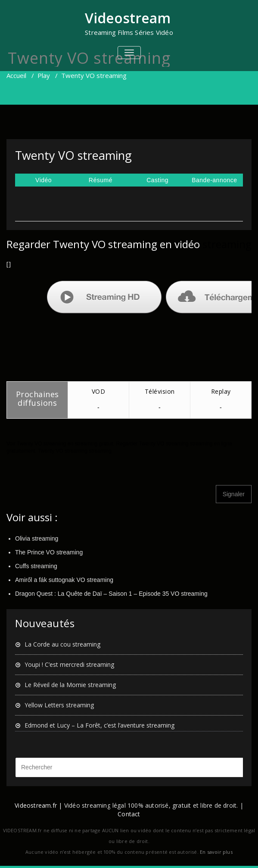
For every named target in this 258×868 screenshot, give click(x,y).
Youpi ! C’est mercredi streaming (69, 664)
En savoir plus (216, 852)
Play (44, 75)
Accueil (16, 75)
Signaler (234, 494)
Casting (157, 180)
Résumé (101, 180)
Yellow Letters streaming (59, 705)
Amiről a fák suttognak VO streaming (64, 580)
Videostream (128, 18)
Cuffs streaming (36, 566)
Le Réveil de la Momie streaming (70, 685)
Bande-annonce (214, 180)
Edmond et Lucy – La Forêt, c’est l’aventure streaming (99, 725)
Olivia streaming (37, 538)
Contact (129, 814)
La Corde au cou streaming (62, 644)
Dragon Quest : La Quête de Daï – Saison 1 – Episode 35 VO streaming (111, 594)
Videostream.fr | (38, 805)
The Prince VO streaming (49, 552)
